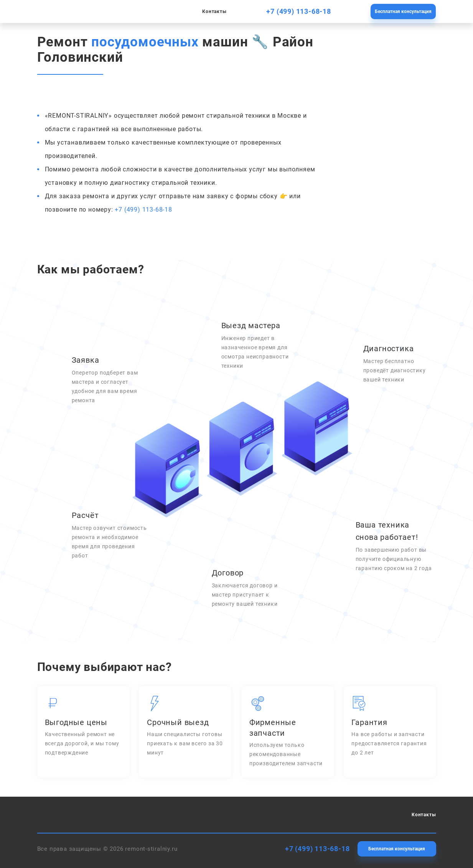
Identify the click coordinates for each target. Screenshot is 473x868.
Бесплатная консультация (403, 12)
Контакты (214, 12)
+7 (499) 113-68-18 (298, 11)
